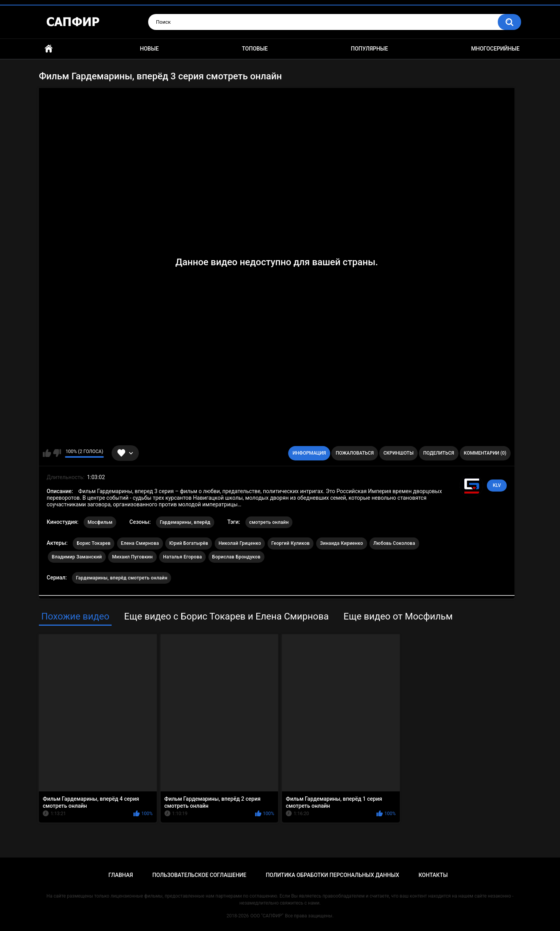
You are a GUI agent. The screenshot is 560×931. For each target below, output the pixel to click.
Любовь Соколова (394, 543)
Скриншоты (398, 453)
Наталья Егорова (182, 557)
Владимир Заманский (77, 557)
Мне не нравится (57, 453)
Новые (149, 49)
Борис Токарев (94, 543)
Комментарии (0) (485, 453)
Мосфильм (100, 522)
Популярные (369, 49)
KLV (497, 485)
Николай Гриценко (240, 543)
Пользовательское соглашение (199, 875)
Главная (49, 49)
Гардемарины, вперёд (185, 522)
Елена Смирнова (140, 543)
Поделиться (438, 453)
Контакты (433, 875)
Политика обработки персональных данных (332, 875)
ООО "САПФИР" (267, 916)
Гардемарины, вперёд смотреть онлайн (122, 578)
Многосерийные (495, 49)
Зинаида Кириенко (342, 543)
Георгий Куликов (291, 543)
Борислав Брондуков (236, 557)
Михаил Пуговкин (132, 557)
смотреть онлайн (269, 522)
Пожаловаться (355, 453)
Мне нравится (47, 453)
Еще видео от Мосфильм (398, 616)
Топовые (255, 49)
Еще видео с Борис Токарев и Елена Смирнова (226, 616)
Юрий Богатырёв (189, 543)
